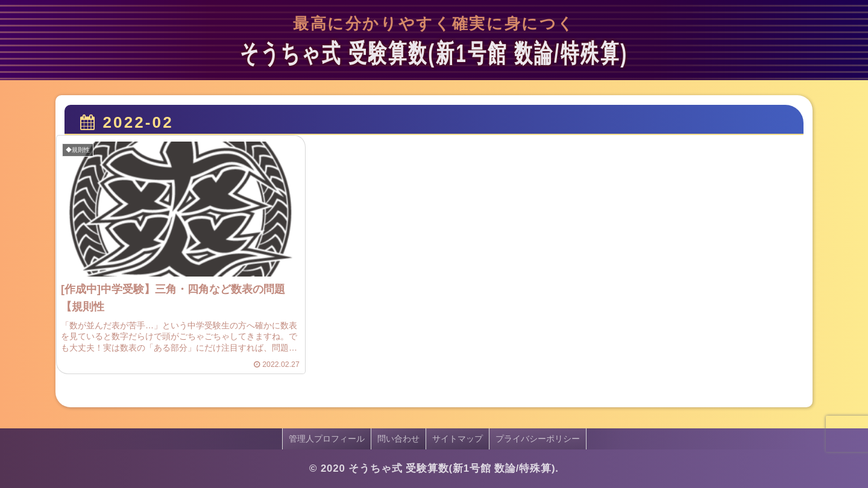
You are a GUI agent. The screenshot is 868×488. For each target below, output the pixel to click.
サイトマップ (458, 439)
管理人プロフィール (327, 439)
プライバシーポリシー (538, 439)
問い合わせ (398, 439)
